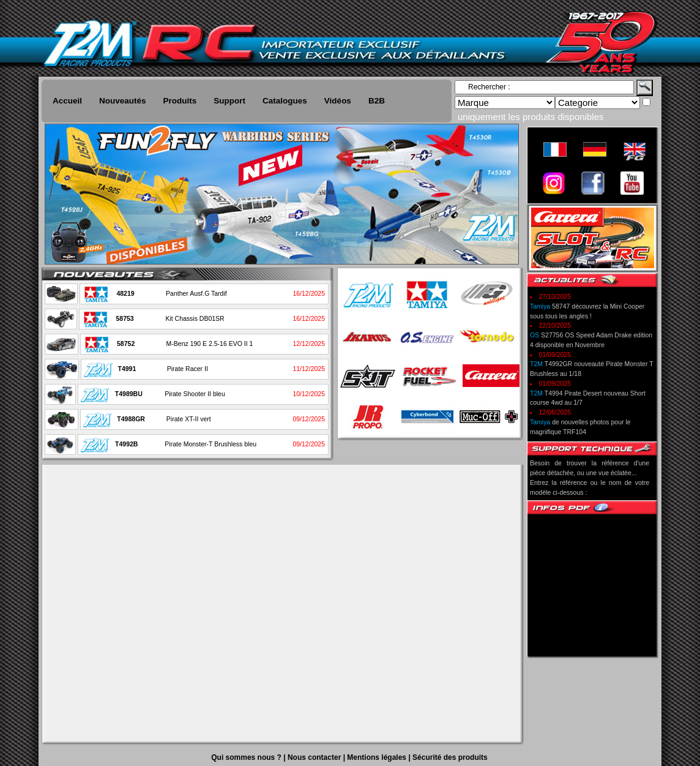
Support (229, 101)
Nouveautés (123, 101)
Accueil (67, 101)
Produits (180, 101)
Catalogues (285, 101)
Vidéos (338, 101)
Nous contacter (315, 757)
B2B (377, 101)
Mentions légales (378, 757)
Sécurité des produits (450, 757)
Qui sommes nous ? (247, 757)
